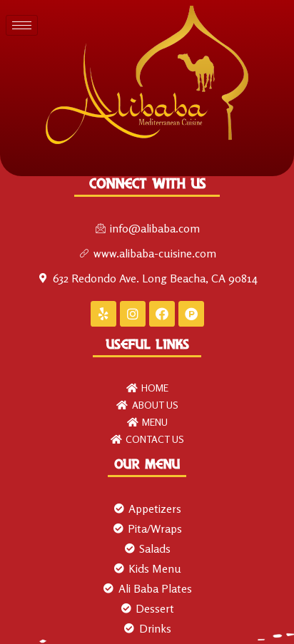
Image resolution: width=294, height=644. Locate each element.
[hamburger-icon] (22, 25)
